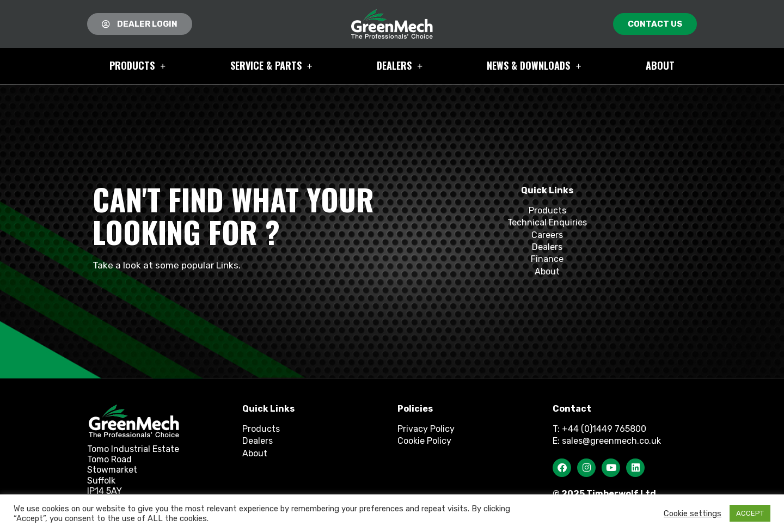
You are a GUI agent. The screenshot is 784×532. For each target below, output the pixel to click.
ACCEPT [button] (750, 513)
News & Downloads (534, 66)
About (660, 65)
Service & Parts (271, 66)
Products (137, 66)
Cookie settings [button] (693, 513)
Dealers (400, 66)
